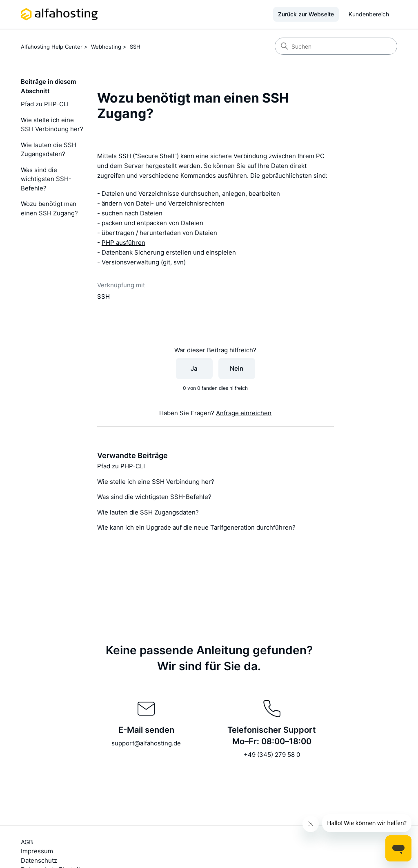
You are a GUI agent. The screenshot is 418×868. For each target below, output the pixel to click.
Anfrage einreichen (244, 413)
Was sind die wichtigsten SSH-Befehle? (46, 179)
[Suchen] (336, 46)
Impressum (37, 851)
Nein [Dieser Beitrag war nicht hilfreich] (237, 368)
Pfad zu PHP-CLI (45, 104)
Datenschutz (39, 860)
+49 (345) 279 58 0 (272, 755)
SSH (135, 47)
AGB (27, 842)
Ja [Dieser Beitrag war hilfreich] (194, 368)
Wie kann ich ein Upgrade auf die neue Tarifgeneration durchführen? (196, 527)
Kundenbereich (369, 14)
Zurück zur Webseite (306, 14)
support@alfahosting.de (146, 743)
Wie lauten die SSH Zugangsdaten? (49, 150)
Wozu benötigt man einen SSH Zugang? (49, 208)
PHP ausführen (123, 243)
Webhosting (106, 47)
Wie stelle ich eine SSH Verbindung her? (52, 125)
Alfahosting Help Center (52, 47)
